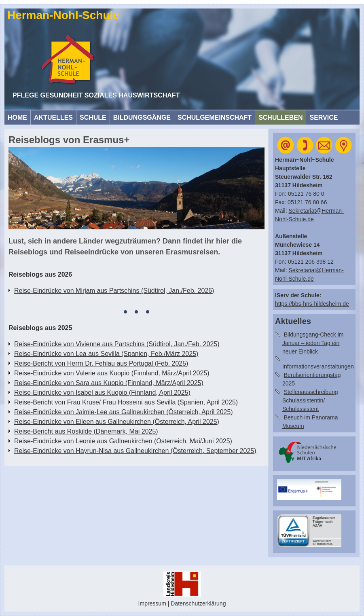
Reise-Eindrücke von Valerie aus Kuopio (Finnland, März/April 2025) (112, 373)
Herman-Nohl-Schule (63, 15)
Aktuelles (53, 117)
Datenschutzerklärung (198, 603)
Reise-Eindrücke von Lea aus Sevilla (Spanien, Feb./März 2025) (106, 354)
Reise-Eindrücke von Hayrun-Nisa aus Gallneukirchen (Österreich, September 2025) (135, 451)
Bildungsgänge (142, 117)
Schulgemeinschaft (215, 117)
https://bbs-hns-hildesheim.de (312, 304)
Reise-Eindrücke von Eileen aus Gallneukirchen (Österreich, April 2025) (117, 422)
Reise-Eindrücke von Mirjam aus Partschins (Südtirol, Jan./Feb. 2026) (114, 291)
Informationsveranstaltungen (318, 366)
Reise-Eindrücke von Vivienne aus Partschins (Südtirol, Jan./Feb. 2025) (117, 344)
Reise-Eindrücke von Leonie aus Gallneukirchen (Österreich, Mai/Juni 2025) (123, 441)
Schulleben (280, 117)
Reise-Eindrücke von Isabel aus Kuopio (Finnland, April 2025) (102, 393)
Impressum (152, 603)
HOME (17, 117)
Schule (93, 117)
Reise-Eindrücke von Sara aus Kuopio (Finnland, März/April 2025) (109, 383)
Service (324, 117)
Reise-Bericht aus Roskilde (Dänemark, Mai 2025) (86, 431)
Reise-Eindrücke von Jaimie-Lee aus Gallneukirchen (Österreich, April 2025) (124, 412)
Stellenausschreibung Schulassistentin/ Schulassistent (310, 400)
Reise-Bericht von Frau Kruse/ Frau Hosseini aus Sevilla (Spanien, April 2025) (126, 402)
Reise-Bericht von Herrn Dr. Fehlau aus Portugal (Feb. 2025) (101, 363)
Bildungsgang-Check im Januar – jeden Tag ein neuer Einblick (313, 343)
